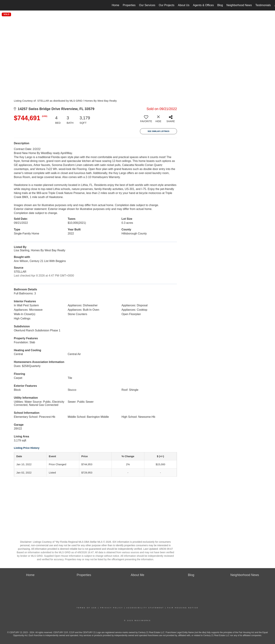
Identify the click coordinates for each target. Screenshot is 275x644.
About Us (184, 5)
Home (115, 5)
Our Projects (167, 5)
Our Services (147, 5)
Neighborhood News (239, 5)
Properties (129, 5)
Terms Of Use (87, 608)
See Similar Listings (158, 131)
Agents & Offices (203, 5)
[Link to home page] (4, 5)
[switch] (146, 120)
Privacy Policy (112, 608)
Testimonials (263, 5)
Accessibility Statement (145, 608)
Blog (220, 5)
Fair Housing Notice (183, 608)
